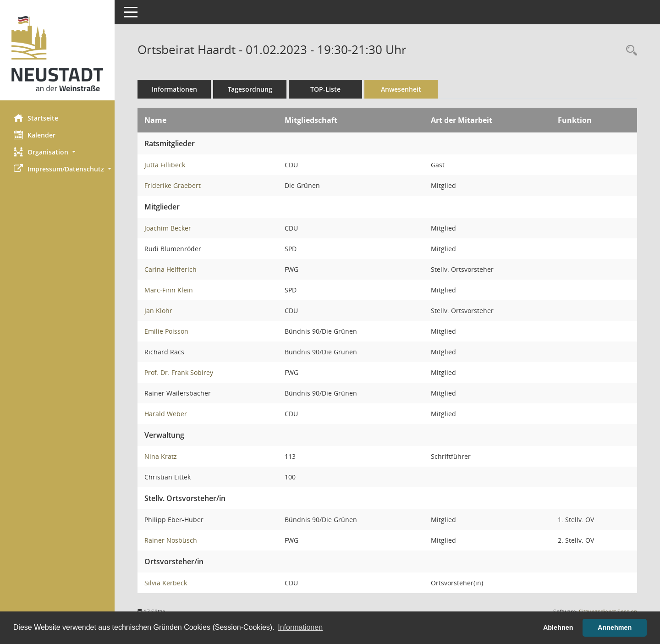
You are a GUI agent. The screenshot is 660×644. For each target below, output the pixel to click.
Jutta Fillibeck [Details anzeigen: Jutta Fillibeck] (165, 165)
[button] (57, 152)
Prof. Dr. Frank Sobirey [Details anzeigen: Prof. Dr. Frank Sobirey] (179, 372)
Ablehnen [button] (558, 627)
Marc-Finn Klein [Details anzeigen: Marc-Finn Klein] (169, 290)
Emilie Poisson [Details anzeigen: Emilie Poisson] (166, 331)
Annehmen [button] (615, 627)
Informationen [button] (300, 627)
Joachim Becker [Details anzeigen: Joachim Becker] (168, 228)
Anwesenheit (401, 89)
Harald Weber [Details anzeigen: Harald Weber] (166, 414)
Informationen (174, 89)
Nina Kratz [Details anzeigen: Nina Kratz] (161, 456)
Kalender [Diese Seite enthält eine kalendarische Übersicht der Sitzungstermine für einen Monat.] (35, 135)
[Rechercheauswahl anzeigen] (629, 51)
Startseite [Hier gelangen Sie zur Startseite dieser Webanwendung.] (36, 118)
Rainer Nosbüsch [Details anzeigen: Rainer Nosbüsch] (171, 540)
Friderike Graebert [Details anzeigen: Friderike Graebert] (173, 185)
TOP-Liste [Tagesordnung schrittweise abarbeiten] (325, 89)
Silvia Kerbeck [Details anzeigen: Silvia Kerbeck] (166, 583)
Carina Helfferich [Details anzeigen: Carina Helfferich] (170, 269)
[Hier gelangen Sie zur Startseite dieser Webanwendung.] (57, 54)
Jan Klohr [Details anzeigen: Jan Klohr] (158, 311)
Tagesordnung (250, 89)
